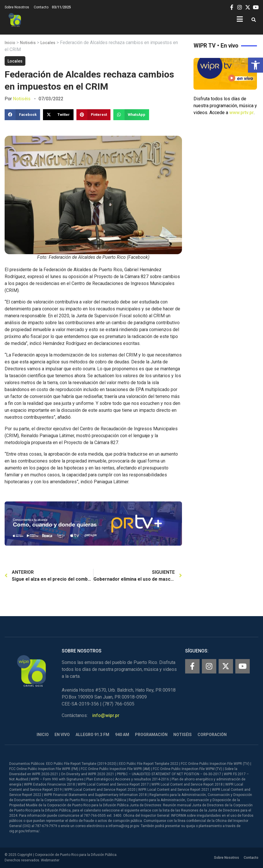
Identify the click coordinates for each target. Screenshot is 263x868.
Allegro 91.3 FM (92, 735)
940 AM (122, 735)
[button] (256, 65)
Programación (151, 735)
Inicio (10, 43)
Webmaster (50, 860)
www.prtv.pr (242, 113)
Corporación (212, 735)
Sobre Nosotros (17, 7)
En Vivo (62, 735)
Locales (48, 43)
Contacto (41, 7)
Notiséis (28, 43)
